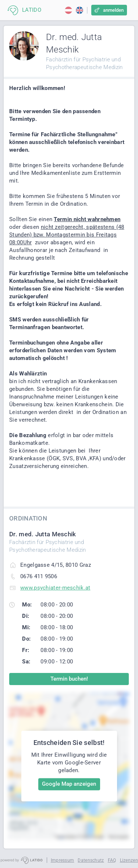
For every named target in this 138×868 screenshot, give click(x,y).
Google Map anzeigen (69, 784)
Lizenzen (129, 860)
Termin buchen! (69, 679)
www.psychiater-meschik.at (55, 588)
